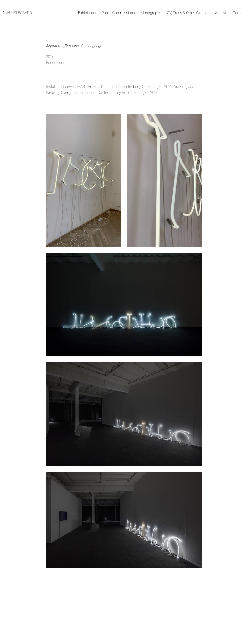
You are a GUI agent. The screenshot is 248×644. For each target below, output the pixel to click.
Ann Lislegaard (17, 13)
